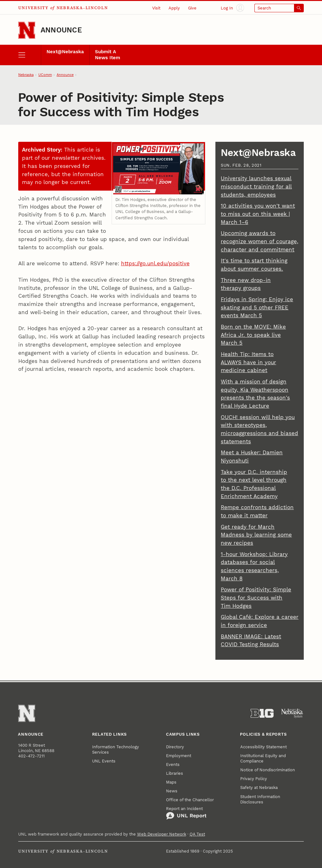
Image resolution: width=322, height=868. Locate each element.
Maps (171, 782)
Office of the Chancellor (190, 800)
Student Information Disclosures (260, 799)
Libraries (175, 773)
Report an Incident (186, 813)
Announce (61, 30)
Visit (156, 8)
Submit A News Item (108, 55)
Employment (179, 756)
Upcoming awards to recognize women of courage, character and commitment (260, 241)
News (172, 791)
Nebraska (26, 75)
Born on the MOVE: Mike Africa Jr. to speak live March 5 (253, 335)
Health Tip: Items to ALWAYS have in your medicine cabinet (248, 362)
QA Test (197, 834)
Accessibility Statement (264, 747)
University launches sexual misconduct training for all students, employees (256, 187)
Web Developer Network (162, 834)
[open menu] (30, 55)
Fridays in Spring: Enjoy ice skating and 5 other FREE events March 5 (257, 308)
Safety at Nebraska (259, 788)
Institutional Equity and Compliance (263, 758)
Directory (175, 747)
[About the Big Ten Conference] (262, 713)
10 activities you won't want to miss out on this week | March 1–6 (258, 214)
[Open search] (279, 8)
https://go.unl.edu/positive (155, 263)
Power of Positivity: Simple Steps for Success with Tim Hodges (256, 598)
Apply (174, 8)
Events (173, 765)
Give (192, 8)
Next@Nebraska (65, 52)
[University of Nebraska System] (292, 713)
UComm (45, 75)
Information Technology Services (116, 750)
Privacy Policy (254, 779)
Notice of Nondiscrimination (268, 770)
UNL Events (104, 761)
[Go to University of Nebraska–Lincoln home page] (27, 30)
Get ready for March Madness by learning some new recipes (256, 535)
